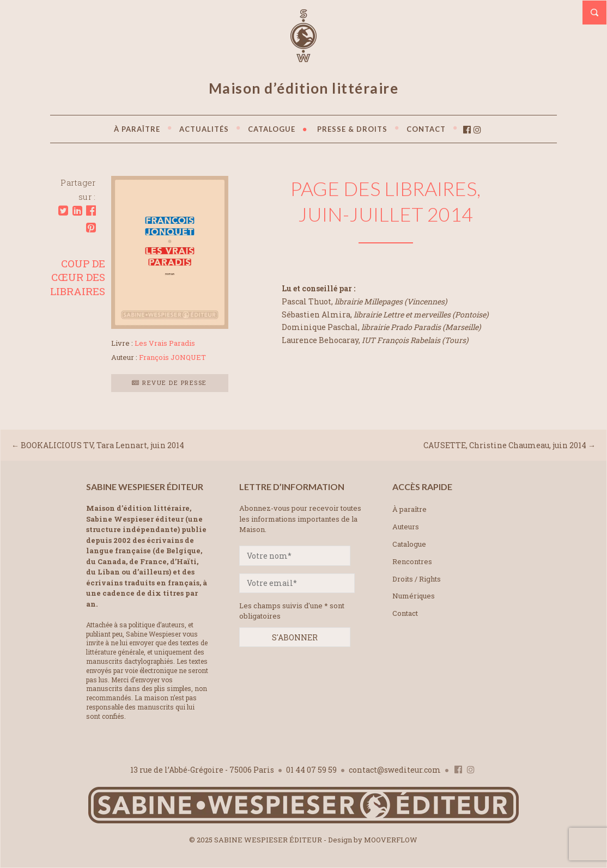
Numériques (414, 596)
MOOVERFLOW (391, 840)
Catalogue (409, 544)
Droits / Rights (417, 579)
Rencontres (412, 561)
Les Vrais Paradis (165, 343)
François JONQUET (172, 357)
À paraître (409, 509)
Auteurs (406, 527)
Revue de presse (169, 383)
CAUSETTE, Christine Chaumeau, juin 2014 (505, 445)
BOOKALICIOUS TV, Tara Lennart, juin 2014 (102, 445)
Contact (405, 613)
